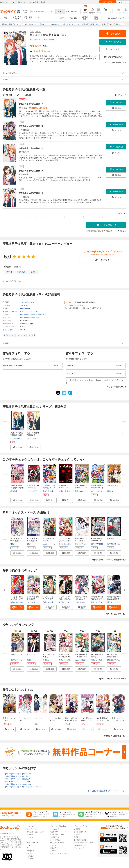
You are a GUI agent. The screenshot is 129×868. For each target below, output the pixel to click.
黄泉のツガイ (32, 654)
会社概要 (77, 829)
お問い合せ (54, 848)
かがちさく (83, 544)
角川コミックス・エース (29, 311)
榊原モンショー (86, 660)
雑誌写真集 (96, 18)
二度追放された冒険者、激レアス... (49, 488)
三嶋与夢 (102, 660)
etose (81, 491)
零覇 (77, 491)
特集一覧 (30, 835)
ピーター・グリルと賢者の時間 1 (17, 487)
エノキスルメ (70, 602)
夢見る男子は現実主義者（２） (32, 126)
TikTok (29, 853)
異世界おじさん (17, 654)
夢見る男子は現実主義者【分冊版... (17, 435)
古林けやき (47, 602)
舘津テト (94, 602)
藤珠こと (14, 544)
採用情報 (77, 835)
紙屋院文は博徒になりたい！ (81, 598)
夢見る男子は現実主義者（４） (32, 171)
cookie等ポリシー (80, 845)
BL (40, 18)
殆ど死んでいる (16, 660)
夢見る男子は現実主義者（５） (32, 193)
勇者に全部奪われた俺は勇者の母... (65, 657)
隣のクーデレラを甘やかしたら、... (81, 541)
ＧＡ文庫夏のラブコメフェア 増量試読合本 (103, 720)
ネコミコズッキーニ (98, 491)
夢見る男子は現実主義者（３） (32, 148)
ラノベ (62, 18)
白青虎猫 (102, 602)
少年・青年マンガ (17, 18)
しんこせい (31, 602)
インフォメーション (57, 845)
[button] (17, 447)
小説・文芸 (73, 18)
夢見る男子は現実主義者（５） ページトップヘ (106, 791)
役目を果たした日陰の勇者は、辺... (113, 657)
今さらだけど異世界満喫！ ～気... (33, 599)
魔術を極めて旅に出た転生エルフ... (81, 657)
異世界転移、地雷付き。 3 (49, 540)
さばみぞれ (53, 39)
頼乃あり (14, 602)
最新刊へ (29, 95)
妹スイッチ (38, 718)
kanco (77, 660)
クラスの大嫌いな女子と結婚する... (65, 541)
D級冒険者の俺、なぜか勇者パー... (98, 598)
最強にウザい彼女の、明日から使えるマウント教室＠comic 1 (71, 721)
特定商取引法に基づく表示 (84, 843)
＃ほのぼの (21, 272)
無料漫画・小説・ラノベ (36, 832)
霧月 (93, 544)
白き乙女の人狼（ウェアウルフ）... (33, 488)
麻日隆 (61, 602)
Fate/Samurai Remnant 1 (96, 540)
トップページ (32, 829)
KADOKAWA (25, 308)
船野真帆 (110, 660)
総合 (6, 18)
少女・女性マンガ (28, 18)
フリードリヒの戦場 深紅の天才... (65, 599)
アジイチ (30, 491)
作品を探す (54, 832)
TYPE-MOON (100, 544)
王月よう (37, 491)
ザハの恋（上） (113, 486)
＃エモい (33, 272)
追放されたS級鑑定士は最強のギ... (114, 598)
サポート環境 (55, 840)
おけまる (33, 39)
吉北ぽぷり (43, 39)
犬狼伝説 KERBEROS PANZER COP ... (65, 488)
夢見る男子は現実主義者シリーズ (33, 314)
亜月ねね (46, 660)
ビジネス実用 (85, 18)
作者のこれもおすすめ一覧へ (115, 736)
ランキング (31, 837)
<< (23, 217)
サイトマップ (79, 848)
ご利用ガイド (125, 18)
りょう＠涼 (89, 491)
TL (51, 18)
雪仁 (77, 544)
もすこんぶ (63, 544)
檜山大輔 (14, 491)
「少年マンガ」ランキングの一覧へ (112, 679)
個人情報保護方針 (80, 840)
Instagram (30, 851)
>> (106, 217)
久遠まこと (63, 660)
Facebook (30, 859)
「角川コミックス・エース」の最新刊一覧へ (109, 560)
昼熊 (54, 602)
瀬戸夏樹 (120, 602)
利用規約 (77, 837)
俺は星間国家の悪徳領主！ (97, 656)
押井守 (61, 491)
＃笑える (9, 272)
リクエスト (54, 851)
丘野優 (117, 660)
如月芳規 (110, 544)
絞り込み (26, 12)
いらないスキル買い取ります (49, 598)
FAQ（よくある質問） (58, 843)
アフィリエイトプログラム (60, 853)
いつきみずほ (55, 544)
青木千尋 (46, 491)
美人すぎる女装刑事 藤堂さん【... (33, 541)
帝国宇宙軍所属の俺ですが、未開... (97, 488)
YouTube (30, 856)
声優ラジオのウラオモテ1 (9, 719)
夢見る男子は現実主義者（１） (32, 104)
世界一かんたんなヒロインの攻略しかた (118, 720)
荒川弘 (29, 660)
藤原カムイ (69, 491)
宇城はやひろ (80, 602)
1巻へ (19, 95)
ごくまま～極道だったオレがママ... (17, 599)
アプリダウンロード (57, 835)
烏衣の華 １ (112, 539)
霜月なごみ (111, 602)
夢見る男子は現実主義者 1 (33, 434)
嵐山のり (110, 491)
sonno (20, 602)
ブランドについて (80, 832)
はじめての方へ (113, 18)
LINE (29, 845)
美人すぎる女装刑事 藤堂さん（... (17, 541)
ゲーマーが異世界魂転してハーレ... (81, 488)
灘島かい (94, 660)
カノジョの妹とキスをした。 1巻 (56, 720)
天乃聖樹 (71, 544)
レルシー (46, 544)
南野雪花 (54, 491)
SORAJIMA (40, 602)
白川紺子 (118, 544)
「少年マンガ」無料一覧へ (116, 614)
